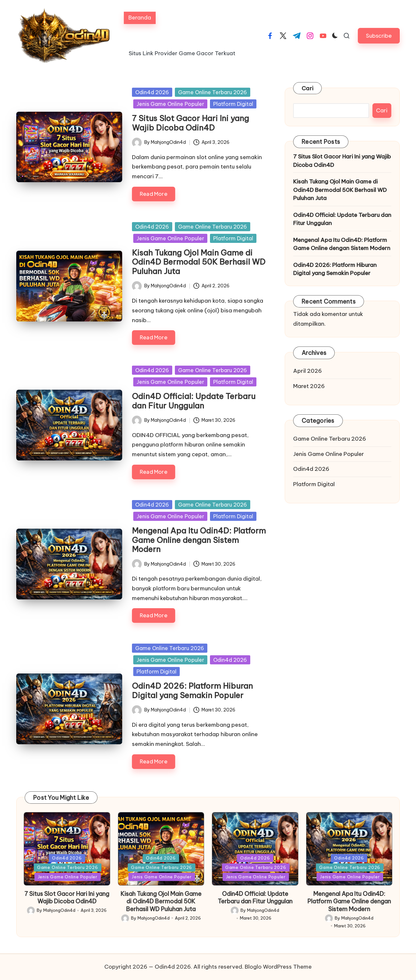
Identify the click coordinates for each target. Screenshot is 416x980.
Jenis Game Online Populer (170, 104)
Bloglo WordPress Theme (278, 967)
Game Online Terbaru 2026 (213, 92)
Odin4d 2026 (152, 92)
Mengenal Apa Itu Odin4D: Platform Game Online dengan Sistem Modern (199, 540)
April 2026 (307, 371)
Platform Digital (233, 104)
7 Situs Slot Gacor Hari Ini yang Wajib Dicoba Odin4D (190, 123)
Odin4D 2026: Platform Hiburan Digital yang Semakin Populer (192, 691)
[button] (379, 36)
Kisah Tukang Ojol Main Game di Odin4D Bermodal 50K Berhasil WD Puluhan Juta (199, 262)
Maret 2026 (309, 386)
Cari (307, 88)
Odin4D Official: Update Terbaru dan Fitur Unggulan (194, 401)
